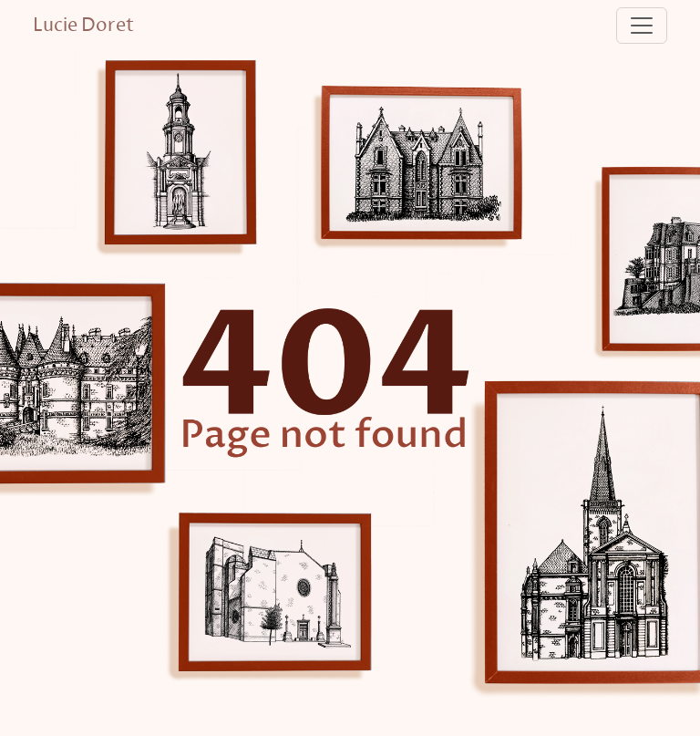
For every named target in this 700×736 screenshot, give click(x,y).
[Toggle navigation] (642, 26)
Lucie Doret (83, 25)
